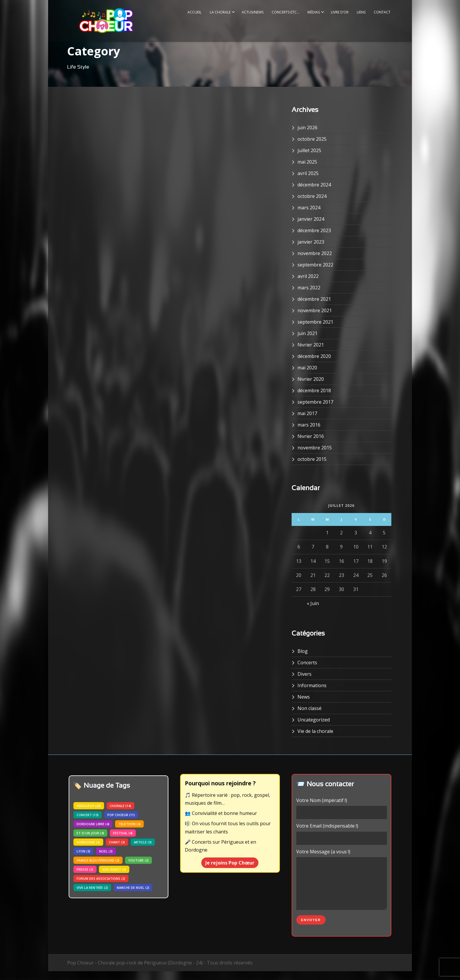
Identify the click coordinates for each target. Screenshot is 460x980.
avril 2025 (308, 173)
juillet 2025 (309, 150)
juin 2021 (307, 333)
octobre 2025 (312, 139)
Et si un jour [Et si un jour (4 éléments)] (90, 833)
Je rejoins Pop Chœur (230, 863)
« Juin (313, 603)
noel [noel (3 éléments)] (106, 851)
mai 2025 (307, 162)
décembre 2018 (314, 390)
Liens (361, 12)
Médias (314, 12)
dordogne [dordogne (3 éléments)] (88, 842)
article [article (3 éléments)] (143, 842)
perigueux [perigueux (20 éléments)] (89, 806)
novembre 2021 (315, 310)
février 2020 (311, 379)
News (304, 697)
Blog (303, 651)
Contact (382, 12)
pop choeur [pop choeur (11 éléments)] (121, 815)
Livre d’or (340, 12)
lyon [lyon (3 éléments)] (83, 851)
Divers (305, 674)
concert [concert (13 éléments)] (88, 815)
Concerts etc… (285, 12)
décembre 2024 (314, 185)
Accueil (195, 12)
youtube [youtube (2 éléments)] (138, 860)
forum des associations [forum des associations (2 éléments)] (101, 878)
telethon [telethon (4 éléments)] (129, 824)
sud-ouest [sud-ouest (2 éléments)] (114, 869)
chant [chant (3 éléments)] (117, 842)
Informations (312, 685)
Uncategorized (314, 720)
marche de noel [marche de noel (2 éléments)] (133, 888)
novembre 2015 (315, 448)
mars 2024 (309, 208)
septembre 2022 (315, 265)
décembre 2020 (314, 356)
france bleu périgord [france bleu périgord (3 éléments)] (98, 860)
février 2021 (311, 345)
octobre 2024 (312, 196)
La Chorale (220, 12)
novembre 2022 (315, 253)
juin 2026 (307, 128)
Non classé (310, 708)
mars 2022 (309, 288)
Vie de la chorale (315, 731)
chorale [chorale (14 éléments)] (120, 806)
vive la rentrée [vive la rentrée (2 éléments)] (92, 888)
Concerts (307, 663)
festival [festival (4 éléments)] (123, 833)
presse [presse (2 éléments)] (85, 869)
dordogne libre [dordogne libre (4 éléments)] (93, 824)
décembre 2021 (314, 299)
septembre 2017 (315, 402)
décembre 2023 (314, 230)
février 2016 (311, 436)
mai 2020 (307, 368)
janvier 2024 (311, 219)
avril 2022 (308, 276)
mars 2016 (309, 425)
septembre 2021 (315, 322)
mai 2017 (307, 413)
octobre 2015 (312, 459)
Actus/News (253, 12)
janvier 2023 (311, 242)
